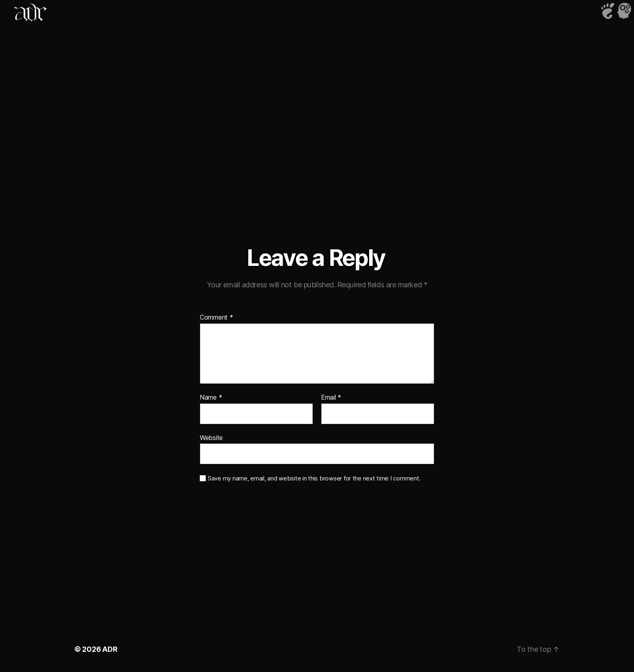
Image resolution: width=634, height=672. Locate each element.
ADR (110, 649)
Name (211, 398)
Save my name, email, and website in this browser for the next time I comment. (314, 478)
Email (331, 398)
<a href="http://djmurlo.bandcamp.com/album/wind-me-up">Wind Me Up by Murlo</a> (317, 113)
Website (211, 438)
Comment (217, 318)
